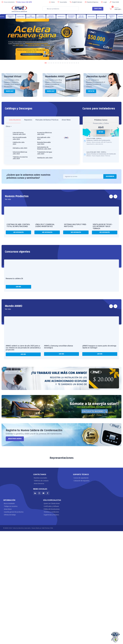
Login (104, 2)
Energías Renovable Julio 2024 (44, 143)
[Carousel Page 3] (50, 63)
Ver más (101, 132)
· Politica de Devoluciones (51, 509)
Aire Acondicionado (30, 17)
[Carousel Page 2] (48, 63)
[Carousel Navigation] (113, 196)
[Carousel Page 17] (75, 63)
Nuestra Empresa (92, 2)
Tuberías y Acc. (112, 17)
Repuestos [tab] (28, 120)
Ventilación (91, 17)
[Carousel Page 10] (62, 63)
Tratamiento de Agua (71, 17)
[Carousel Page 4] (52, 63)
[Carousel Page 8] (59, 63)
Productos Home (11, 17)
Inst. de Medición (81, 17)
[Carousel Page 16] (73, 63)
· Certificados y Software (51, 506)
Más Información (18, 232)
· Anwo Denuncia (39, 484)
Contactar (91, 91)
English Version (76, 2)
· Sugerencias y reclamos (51, 515)
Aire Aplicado (101, 17)
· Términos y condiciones (51, 512)
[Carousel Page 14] (69, 63)
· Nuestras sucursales (40, 478)
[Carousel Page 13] (68, 63)
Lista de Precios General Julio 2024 (19, 133)
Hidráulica (61, 17)
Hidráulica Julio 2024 (20, 148)
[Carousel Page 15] (71, 63)
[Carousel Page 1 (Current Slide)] (46, 63)
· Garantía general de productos (13, 512)
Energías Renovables (51, 17)
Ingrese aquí (10, 91)
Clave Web (114, 2)
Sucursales (62, 2)
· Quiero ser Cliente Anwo (51, 503)
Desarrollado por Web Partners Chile (42, 528)
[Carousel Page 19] (78, 63)
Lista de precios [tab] (15, 120)
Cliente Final (98, 9)
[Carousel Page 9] (61, 63)
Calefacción (20, 17)
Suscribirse (110, 176)
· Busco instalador (9, 503)
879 (30, 2)
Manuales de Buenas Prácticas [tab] (47, 120)
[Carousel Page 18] (76, 63)
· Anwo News (7, 509)
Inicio (52, 2)
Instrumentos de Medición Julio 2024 (44, 148)
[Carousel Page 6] (55, 63)
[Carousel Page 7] (57, 63)
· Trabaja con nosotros (10, 506)
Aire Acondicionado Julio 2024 (20, 138)
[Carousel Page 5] (53, 63)
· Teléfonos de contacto (41, 481)
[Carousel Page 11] (64, 63)
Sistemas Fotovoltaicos (41, 17)
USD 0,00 (118, 9)
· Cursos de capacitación (81, 478)
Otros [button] (8, 126)
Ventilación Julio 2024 (45, 158)
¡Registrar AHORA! (15, 439)
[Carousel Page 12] (66, 63)
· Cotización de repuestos (81, 481)
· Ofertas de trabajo (10, 515)
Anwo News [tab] (66, 120)
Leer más (18, 287)
